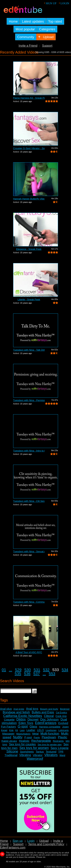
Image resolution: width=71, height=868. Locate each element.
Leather (31, 730)
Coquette (9, 720)
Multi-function (50, 734)
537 (37, 674)
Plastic (62, 737)
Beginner (65, 709)
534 (65, 670)
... (11, 670)
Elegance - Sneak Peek (29, 249)
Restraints (58, 741)
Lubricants (63, 730)
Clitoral (49, 716)
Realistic (24, 741)
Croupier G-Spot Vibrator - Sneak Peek (29, 148)
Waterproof (35, 759)
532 (46, 670)
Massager (8, 734)
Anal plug (6, 709)
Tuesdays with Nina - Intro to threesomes (29, 451)
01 (4, 670)
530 (28, 670)
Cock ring (61, 716)
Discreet (33, 720)
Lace (22, 730)
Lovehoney (51, 730)
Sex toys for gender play (50, 745)
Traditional (11, 755)
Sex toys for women (34, 748)
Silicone (12, 751)
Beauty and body (49, 709)
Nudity (18, 737)
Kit (17, 730)
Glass (33, 727)
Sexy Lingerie (60, 748)
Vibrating (25, 755)
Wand (62, 755)
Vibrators (51, 755)
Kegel (4, 730)
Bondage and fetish (16, 712)
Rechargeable (41, 741)
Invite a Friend (28, 46)
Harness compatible (50, 727)
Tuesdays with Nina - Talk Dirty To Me (29, 350)
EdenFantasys (46, 723)
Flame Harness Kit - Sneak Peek (29, 98)
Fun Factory (8, 727)
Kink (11, 730)
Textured (51, 752)
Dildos (21, 719)
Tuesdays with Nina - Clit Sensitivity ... (29, 501)
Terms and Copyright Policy (46, 844)
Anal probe (19, 709)
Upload (44, 841)
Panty (37, 737)
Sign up (51, 3)
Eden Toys (26, 723)
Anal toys (32, 709)
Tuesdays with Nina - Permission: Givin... (29, 400)
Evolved (63, 723)
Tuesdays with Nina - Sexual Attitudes (29, 551)
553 (52, 674)
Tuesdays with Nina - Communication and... (29, 602)
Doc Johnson (49, 720)
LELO (40, 730)
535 (18, 674)
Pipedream (49, 737)
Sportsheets (27, 752)
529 (18, 670)
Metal (35, 734)
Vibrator (38, 755)
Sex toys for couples (22, 744)
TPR (61, 752)
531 (37, 670)
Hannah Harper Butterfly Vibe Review (29, 199)
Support (47, 46)
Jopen (65, 727)
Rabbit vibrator (9, 741)
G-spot (23, 726)
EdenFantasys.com (13, 848)
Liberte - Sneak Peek (29, 299)
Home (4, 841)
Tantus (40, 752)
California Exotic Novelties (23, 716)
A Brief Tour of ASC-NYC (29, 652)
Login (65, 3)
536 (27, 674)
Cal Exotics (61, 713)
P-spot (28, 737)
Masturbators (23, 734)
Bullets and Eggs (43, 712)
